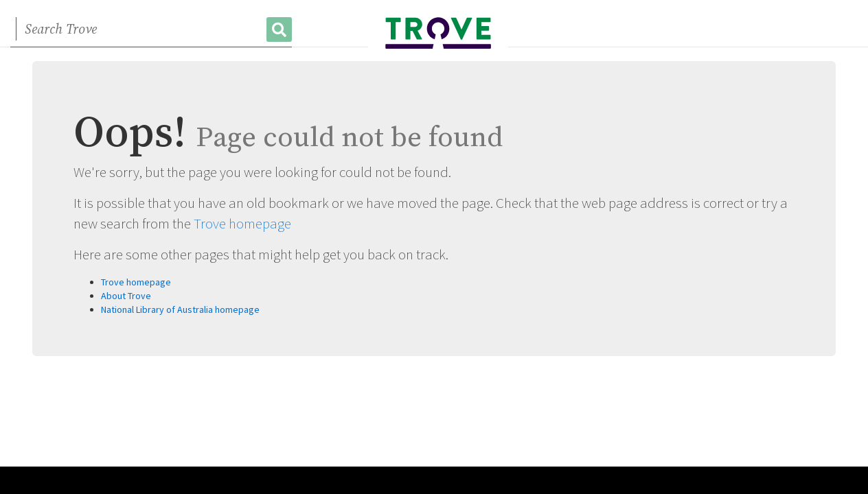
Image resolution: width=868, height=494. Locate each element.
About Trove (126, 296)
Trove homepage (242, 223)
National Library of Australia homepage (180, 309)
